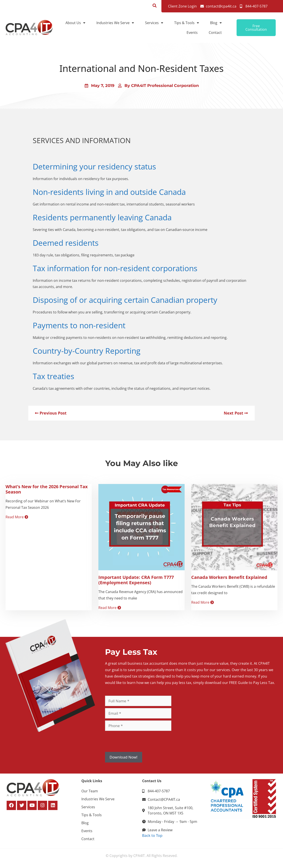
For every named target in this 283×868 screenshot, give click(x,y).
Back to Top (152, 835)
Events (192, 33)
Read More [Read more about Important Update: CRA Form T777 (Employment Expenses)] (110, 608)
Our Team (90, 791)
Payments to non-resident (79, 325)
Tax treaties (54, 376)
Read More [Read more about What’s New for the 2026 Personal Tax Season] (17, 517)
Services (154, 23)
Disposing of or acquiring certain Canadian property (125, 300)
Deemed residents (66, 243)
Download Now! (124, 757)
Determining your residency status (94, 166)
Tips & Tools (187, 23)
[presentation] (139, 741)
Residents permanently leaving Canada (102, 217)
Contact (215, 33)
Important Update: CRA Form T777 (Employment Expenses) (136, 580)
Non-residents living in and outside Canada (109, 192)
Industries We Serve (115, 23)
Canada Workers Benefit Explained (229, 577)
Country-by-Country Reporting (87, 351)
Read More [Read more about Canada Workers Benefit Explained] (203, 602)
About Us (75, 23)
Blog (216, 23)
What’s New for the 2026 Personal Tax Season (47, 489)
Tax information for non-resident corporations (115, 268)
